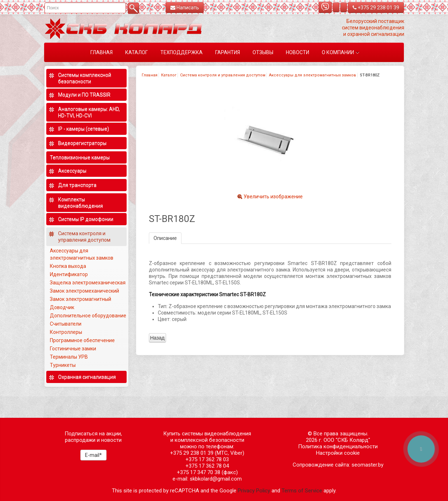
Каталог (169, 75)
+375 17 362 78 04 (207, 466)
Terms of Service (302, 491)
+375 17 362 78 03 (207, 459)
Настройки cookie (338, 453)
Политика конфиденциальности (338, 446)
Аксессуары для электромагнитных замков (313, 75)
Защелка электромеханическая (88, 283)
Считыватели (66, 324)
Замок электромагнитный (81, 299)
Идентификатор (69, 274)
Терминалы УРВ (69, 357)
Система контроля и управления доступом (223, 75)
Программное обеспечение (82, 340)
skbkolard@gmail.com (216, 479)
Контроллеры (66, 332)
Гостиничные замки (74, 349)
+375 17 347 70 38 (199, 472)
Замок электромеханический (84, 291)
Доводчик (62, 307)
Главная (150, 75)
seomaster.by (367, 465)
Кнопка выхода (68, 266)
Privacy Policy (254, 491)
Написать (185, 8)
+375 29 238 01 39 (376, 8)
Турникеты (63, 365)
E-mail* (93, 455)
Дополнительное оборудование (88, 316)
